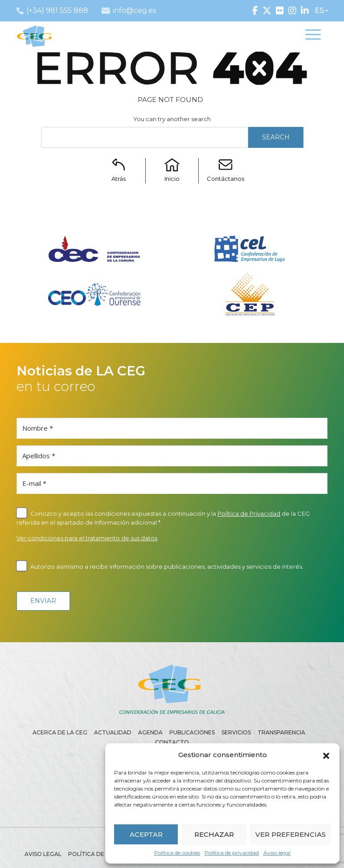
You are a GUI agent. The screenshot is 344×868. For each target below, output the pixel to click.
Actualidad (113, 732)
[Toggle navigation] (313, 36)
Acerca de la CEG (60, 732)
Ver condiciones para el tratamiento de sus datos (87, 538)
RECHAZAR (214, 834)
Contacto (172, 742)
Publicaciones (192, 732)
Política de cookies (177, 853)
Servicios (236, 732)
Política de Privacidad (249, 513)
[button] (326, 755)
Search (276, 137)
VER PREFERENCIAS (291, 834)
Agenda (150, 732)
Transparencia (281, 732)
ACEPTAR (146, 834)
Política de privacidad (232, 853)
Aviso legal (277, 853)
